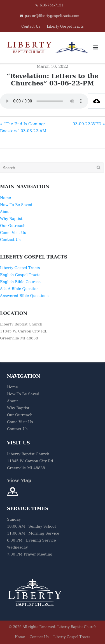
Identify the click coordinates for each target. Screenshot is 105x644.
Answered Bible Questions (24, 296)
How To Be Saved (16, 205)
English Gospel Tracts (20, 275)
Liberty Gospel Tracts (65, 27)
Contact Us (31, 27)
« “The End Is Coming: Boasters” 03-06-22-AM (23, 127)
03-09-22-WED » (89, 124)
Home (5, 198)
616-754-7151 (52, 5)
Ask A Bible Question (19, 289)
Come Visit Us (13, 233)
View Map (19, 481)
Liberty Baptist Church (77, 627)
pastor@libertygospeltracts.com (52, 16)
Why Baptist (11, 219)
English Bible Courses (20, 282)
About (5, 212)
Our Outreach (13, 226)
